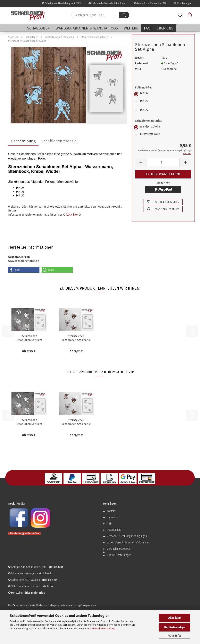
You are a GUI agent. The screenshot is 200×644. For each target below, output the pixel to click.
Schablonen (38, 28)
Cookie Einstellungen (119, 555)
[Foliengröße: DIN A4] (163, 94)
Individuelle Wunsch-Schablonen (107, 3)
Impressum (113, 517)
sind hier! (45, 573)
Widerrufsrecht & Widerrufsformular (128, 543)
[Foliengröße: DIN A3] (163, 102)
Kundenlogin (182, 3)
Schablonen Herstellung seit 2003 (61, 3)
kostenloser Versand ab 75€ (150, 3)
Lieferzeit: (142, 63)
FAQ (147, 28)
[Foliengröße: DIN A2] (163, 111)
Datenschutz (114, 530)
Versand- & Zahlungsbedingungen (127, 536)
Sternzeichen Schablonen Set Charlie (76, 338)
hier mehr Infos (35, 593)
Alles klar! (175, 618)
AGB (109, 524)
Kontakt (111, 511)
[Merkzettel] (180, 15)
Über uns (165, 28)
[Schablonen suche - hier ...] (124, 15)
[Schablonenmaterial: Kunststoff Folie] (163, 135)
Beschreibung (23, 141)
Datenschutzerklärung (103, 628)
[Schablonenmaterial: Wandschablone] (163, 127)
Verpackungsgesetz (118, 549)
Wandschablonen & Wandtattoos (87, 28)
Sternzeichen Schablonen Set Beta (29, 338)
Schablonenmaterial (60, 141)
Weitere (131, 28)
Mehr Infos (175, 636)
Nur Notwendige (175, 627)
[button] (190, 15)
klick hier (72, 215)
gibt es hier (50, 580)
